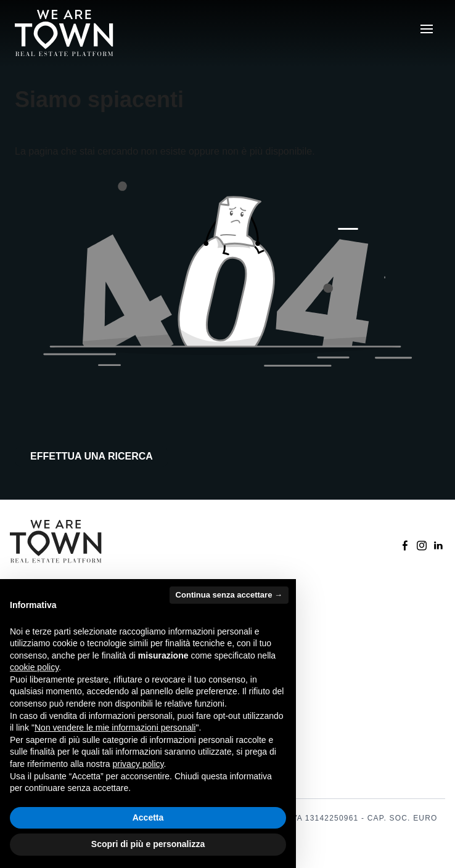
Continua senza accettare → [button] (229, 595)
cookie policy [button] (34, 667)
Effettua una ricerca (92, 456)
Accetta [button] (148, 817)
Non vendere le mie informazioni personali (115, 728)
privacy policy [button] (138, 764)
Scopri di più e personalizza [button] (148, 844)
